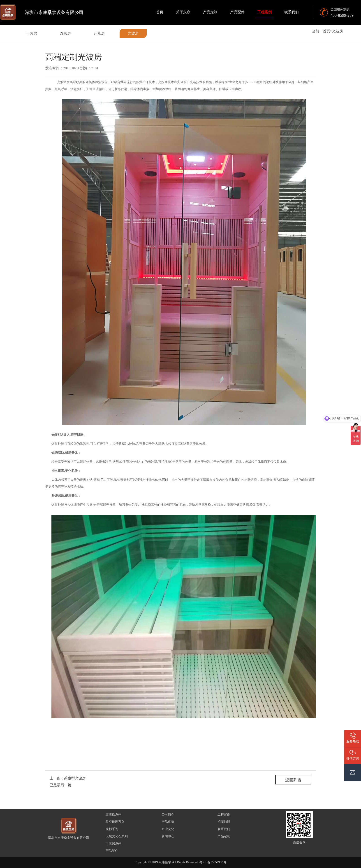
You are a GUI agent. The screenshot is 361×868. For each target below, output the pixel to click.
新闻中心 (168, 836)
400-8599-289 (342, 15)
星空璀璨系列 (115, 822)
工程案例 (264, 12)
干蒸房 (32, 33)
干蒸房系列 (113, 843)
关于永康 (183, 12)
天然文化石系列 (117, 836)
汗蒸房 (99, 33)
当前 (316, 31)
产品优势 (168, 822)
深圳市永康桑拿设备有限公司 (54, 12)
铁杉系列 (112, 829)
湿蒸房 (65, 33)
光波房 (133, 33)
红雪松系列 (113, 815)
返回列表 (293, 780)
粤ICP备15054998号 (213, 862)
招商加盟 (224, 822)
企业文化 (168, 829)
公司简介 (168, 815)
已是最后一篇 (60, 785)
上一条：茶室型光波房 (68, 778)
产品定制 (210, 12)
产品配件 (237, 12)
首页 (160, 12)
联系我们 (292, 12)
